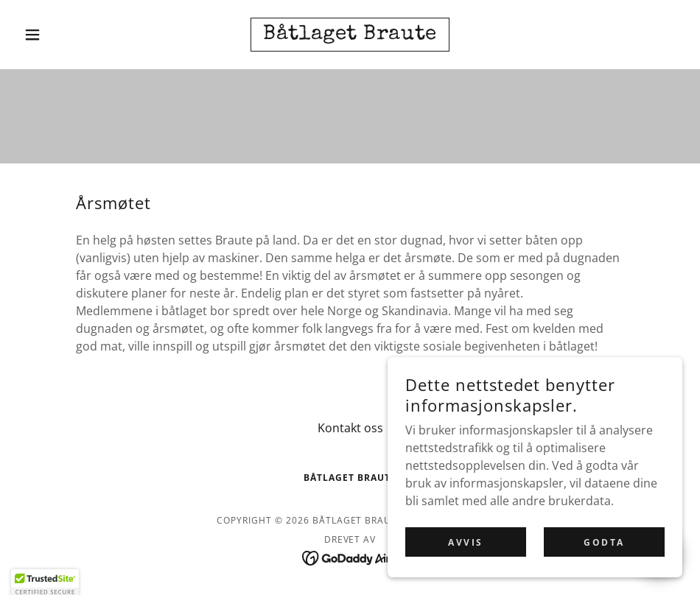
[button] (67, 35)
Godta (604, 542)
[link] (350, 35)
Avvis (466, 542)
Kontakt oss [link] (350, 428)
